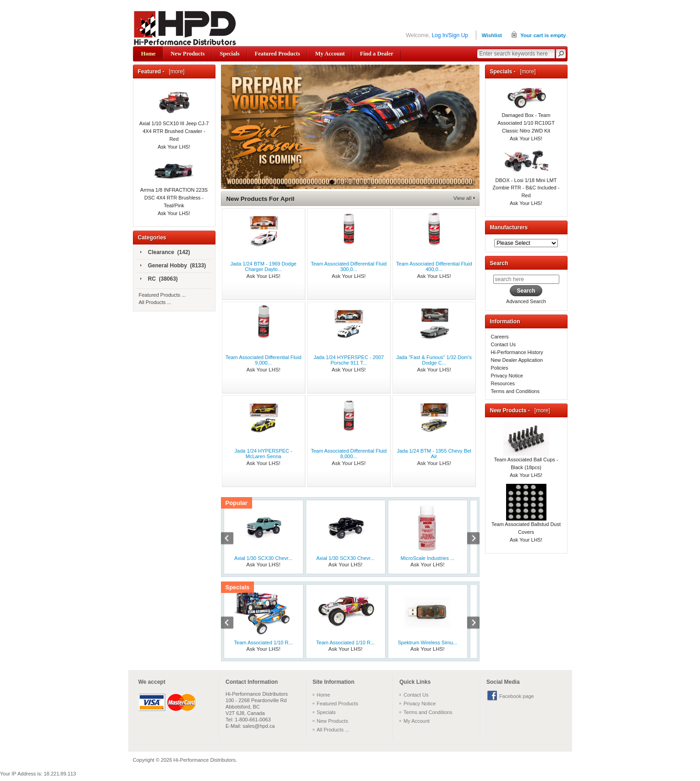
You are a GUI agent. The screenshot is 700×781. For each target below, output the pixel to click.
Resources (503, 383)
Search (499, 263)
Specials (230, 54)
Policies (500, 368)
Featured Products (278, 54)
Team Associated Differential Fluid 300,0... (349, 266)
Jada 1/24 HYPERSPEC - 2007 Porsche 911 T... (349, 360)
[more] (175, 72)
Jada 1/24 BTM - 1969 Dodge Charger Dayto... (263, 266)
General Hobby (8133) (173, 266)
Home (149, 54)
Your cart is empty (543, 35)
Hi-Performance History (517, 352)
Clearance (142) (165, 253)
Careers (500, 337)
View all (462, 198)
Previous (232, 539)
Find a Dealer (377, 54)
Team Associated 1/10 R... (264, 643)
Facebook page (517, 696)
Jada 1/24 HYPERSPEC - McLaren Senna (264, 454)
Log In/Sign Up (450, 35)
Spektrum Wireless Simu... (428, 643)
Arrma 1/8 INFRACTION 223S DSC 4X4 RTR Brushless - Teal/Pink (174, 188)
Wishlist (492, 35)
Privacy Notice (507, 376)
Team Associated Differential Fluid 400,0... (434, 266)
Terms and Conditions (515, 391)
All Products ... (155, 302)
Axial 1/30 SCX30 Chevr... (263, 558)
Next (469, 539)
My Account (330, 54)
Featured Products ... (163, 295)
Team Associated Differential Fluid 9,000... (264, 360)
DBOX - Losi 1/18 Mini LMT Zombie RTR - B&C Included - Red (526, 179)
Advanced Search (526, 301)
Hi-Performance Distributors (204, 760)
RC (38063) (159, 279)
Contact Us (503, 344)
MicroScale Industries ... (427, 558)
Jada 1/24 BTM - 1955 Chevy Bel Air (434, 454)
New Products (187, 54)
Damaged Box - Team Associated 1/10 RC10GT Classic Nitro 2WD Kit (526, 114)
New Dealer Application (517, 360)
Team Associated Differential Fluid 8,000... (349, 454)
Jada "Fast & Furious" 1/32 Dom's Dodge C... (434, 360)
